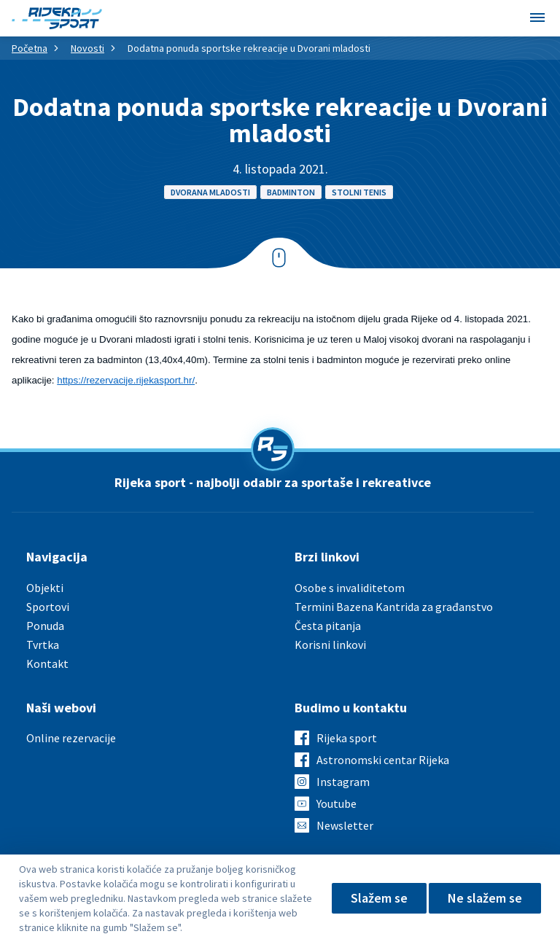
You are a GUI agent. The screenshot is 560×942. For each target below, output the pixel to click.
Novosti (87, 48)
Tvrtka (43, 645)
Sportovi (48, 607)
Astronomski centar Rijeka (383, 760)
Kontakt (47, 663)
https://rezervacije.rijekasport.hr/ (126, 380)
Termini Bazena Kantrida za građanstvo (394, 607)
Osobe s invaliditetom (350, 588)
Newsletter (345, 825)
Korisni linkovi (330, 645)
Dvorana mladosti (210, 192)
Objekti (45, 588)
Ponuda (45, 626)
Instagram (343, 782)
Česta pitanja (328, 626)
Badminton (291, 192)
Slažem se (379, 898)
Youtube (337, 803)
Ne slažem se (485, 898)
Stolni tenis (359, 192)
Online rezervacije (71, 738)
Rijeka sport (347, 738)
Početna (30, 48)
